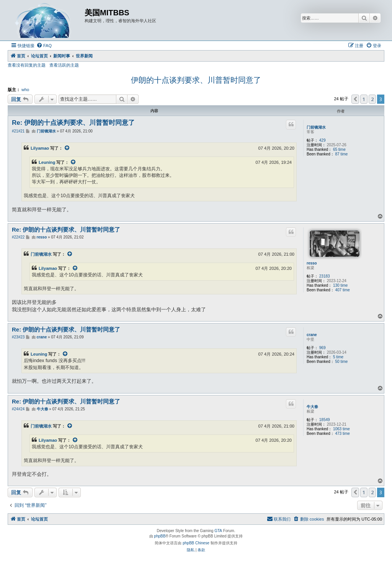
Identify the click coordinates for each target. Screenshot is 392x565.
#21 (15, 131)
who (25, 90)
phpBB (160, 536)
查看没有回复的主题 (27, 65)
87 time (342, 154)
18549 (325, 420)
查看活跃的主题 (64, 65)
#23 (15, 337)
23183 (325, 276)
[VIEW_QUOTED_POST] (67, 148)
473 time (343, 434)
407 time (343, 290)
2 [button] (372, 99)
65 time (339, 149)
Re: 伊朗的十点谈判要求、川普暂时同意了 (73, 123)
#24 (15, 409)
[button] (355, 99)
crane (312, 335)
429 (323, 140)
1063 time (341, 429)
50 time (342, 362)
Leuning (47, 162)
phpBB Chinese (196, 543)
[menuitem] (44, 46)
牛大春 (312, 407)
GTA (218, 531)
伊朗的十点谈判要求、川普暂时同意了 (196, 80)
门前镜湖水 (316, 127)
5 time (338, 357)
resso (312, 263)
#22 (15, 237)
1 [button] (364, 99)
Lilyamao (40, 148)
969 (323, 348)
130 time (340, 285)
